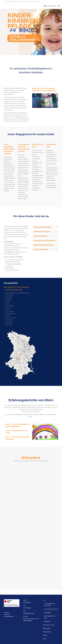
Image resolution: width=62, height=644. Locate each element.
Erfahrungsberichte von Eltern (50, 617)
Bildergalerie (47, 621)
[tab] (45, 227)
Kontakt (44, 639)
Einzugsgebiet (48, 613)
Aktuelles (45, 635)
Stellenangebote (47, 628)
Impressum (7, 613)
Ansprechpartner (47, 632)
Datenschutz (7, 615)
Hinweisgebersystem (9, 616)
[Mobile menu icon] (59, 6)
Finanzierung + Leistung (48, 625)
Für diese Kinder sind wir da (51, 609)
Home (44, 600)
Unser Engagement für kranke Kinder (50, 605)
